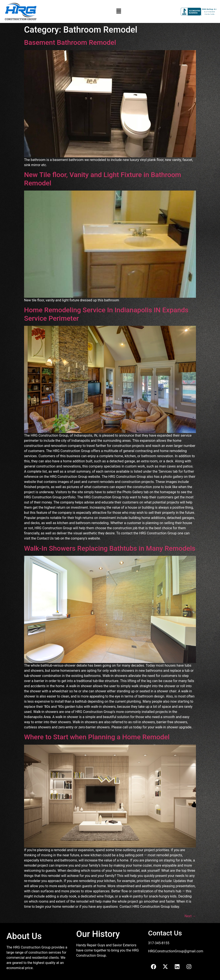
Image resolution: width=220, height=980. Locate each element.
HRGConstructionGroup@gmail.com (176, 951)
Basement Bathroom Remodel (70, 42)
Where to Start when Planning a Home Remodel (97, 737)
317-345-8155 (159, 943)
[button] (119, 12)
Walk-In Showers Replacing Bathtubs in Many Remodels (110, 548)
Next (190, 916)
